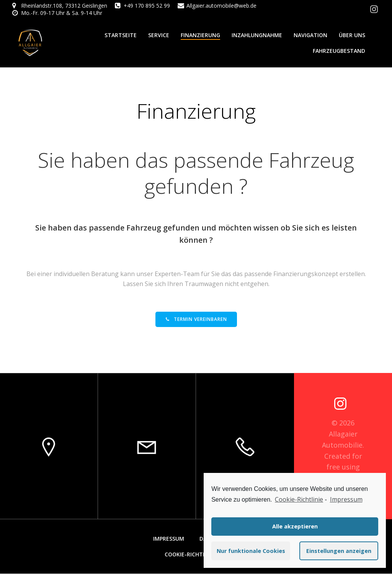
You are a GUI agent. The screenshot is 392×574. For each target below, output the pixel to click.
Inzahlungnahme (257, 35)
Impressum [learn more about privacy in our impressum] (346, 499)
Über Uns (352, 35)
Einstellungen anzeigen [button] (339, 551)
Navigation (310, 35)
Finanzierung (200, 35)
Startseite (121, 35)
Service (159, 35)
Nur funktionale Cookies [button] (251, 551)
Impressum (169, 539)
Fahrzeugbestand (339, 51)
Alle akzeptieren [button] (295, 526)
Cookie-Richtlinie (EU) (196, 555)
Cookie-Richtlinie (299, 499)
